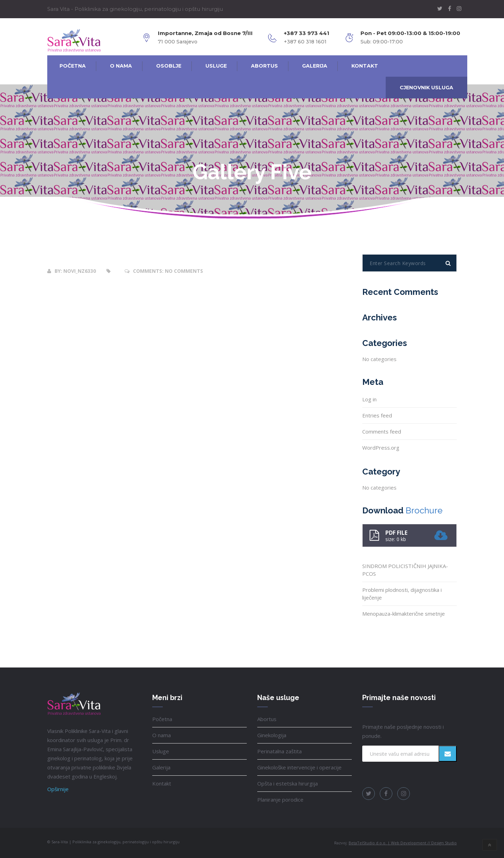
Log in (369, 399)
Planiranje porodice (280, 800)
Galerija (161, 767)
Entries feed (377, 415)
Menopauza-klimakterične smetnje (404, 614)
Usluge (161, 751)
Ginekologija (272, 735)
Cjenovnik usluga (426, 88)
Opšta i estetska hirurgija (288, 783)
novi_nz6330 (80, 271)
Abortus (267, 719)
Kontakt (162, 783)
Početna (162, 719)
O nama (162, 735)
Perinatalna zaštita (279, 751)
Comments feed (382, 431)
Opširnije (58, 789)
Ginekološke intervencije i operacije (299, 767)
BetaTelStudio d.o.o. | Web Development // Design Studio (403, 843)
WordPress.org (381, 448)
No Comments (184, 271)
